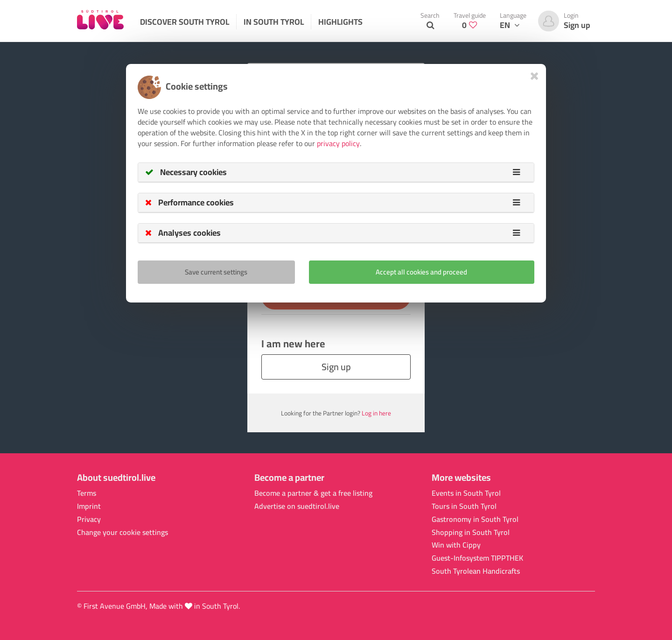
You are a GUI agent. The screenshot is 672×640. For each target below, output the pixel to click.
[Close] (535, 76)
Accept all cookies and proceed (421, 272)
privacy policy (338, 143)
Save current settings (216, 272)
